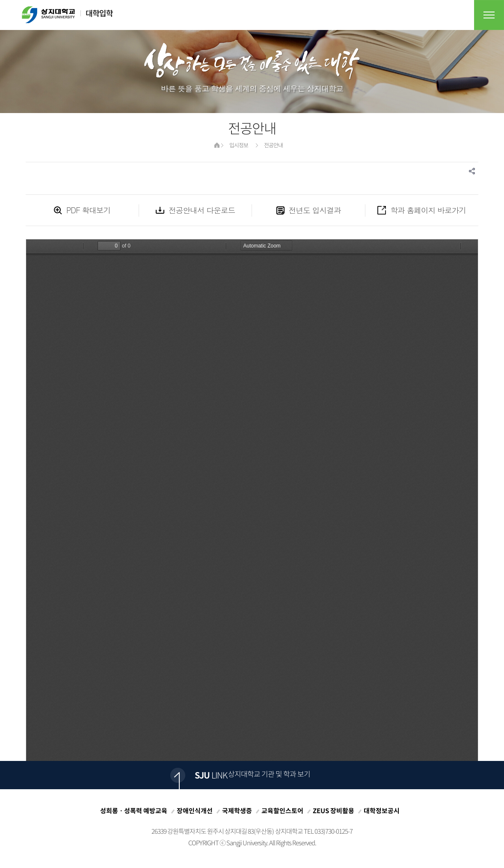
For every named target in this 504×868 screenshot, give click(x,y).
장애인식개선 (195, 811)
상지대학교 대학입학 (67, 15)
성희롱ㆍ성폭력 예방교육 (134, 811)
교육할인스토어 (282, 811)
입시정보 (239, 145)
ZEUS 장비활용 (334, 811)
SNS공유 (472, 171)
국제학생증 (237, 811)
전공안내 (273, 145)
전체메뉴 (489, 15)
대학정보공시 (382, 811)
